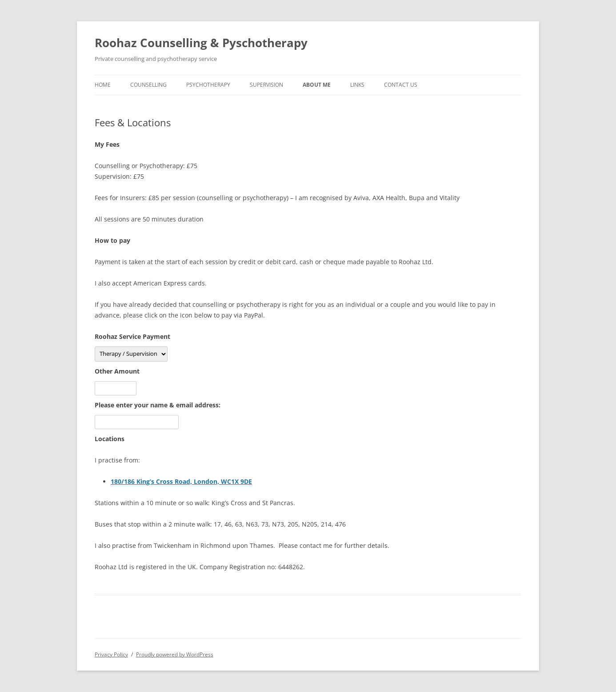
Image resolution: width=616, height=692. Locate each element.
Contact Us (401, 85)
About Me (317, 85)
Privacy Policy (111, 654)
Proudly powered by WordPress (175, 654)
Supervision (266, 85)
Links (357, 85)
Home (103, 85)
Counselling (148, 85)
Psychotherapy (208, 85)
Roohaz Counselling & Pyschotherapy (201, 43)
